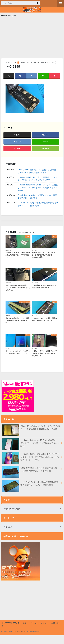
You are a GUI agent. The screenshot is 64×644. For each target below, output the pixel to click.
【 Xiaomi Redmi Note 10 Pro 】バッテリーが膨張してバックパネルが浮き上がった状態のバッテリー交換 (38, 188)
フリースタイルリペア (19, 631)
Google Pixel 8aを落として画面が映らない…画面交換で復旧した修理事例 (37, 197)
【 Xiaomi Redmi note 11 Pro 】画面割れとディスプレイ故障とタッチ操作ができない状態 (38, 179)
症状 (25, 623)
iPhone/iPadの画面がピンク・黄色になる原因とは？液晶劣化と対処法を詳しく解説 (37, 171)
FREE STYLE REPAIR (11, 623)
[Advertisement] (32, 38)
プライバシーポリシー (39, 623)
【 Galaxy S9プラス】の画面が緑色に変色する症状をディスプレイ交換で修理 (38, 204)
